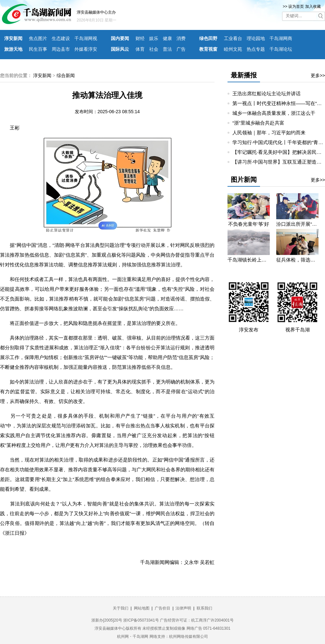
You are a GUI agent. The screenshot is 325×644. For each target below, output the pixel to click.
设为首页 (296, 7)
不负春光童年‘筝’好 (249, 224)
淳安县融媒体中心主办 (96, 12)
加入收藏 (313, 7)
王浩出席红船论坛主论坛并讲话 (266, 94)
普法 (167, 49)
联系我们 (204, 608)
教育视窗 (208, 49)
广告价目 (162, 608)
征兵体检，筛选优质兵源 (297, 260)
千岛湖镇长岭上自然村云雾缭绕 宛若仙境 (249, 260)
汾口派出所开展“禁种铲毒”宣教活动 (297, 224)
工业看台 (233, 38)
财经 (140, 38)
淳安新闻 (13, 38)
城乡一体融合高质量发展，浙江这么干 (274, 113)
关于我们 (121, 608)
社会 (154, 49)
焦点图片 (38, 38)
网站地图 (142, 608)
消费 (181, 38)
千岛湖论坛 (281, 49)
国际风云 (120, 49)
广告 (181, 49)
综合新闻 (66, 75)
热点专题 (256, 49)
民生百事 (38, 49)
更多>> (318, 75)
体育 (140, 49)
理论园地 (256, 38)
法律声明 (183, 608)
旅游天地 (13, 49)
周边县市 (61, 49)
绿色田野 (208, 38)
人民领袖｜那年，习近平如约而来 (269, 133)
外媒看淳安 (86, 49)
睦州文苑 (233, 49)
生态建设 (61, 38)
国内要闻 (120, 38)
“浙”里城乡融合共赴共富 (258, 123)
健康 (167, 38)
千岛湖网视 (86, 38)
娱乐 (154, 38)
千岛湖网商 (281, 38)
